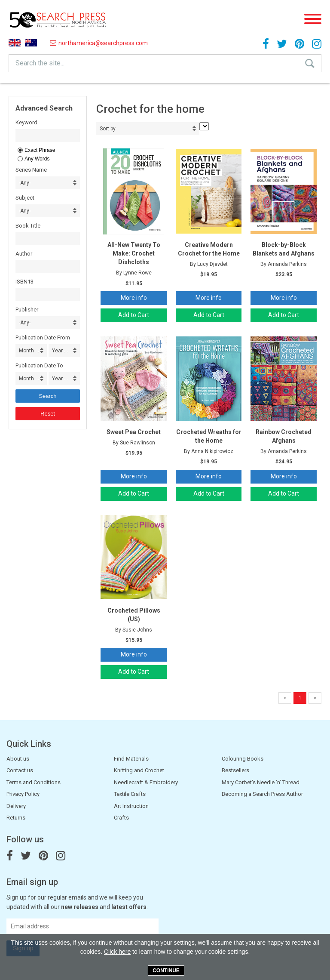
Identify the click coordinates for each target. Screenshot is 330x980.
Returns (16, 818)
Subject (25, 198)
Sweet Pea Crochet (134, 432)
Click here (117, 952)
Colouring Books (243, 759)
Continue (166, 971)
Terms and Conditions (34, 782)
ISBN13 (24, 282)
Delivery (16, 806)
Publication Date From (43, 337)
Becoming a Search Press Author (262, 794)
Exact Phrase (40, 150)
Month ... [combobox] (29, 351)
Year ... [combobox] (60, 351)
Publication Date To (39, 365)
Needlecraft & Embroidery (146, 782)
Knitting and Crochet (139, 770)
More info (134, 298)
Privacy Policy (23, 794)
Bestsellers (235, 770)
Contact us (20, 770)
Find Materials (131, 759)
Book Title (28, 226)
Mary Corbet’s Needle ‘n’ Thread (261, 782)
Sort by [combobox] (108, 129)
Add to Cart (134, 315)
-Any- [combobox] (25, 183)
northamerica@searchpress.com (99, 43)
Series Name (31, 170)
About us (18, 759)
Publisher (27, 310)
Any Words (37, 159)
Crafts (121, 818)
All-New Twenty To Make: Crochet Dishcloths (134, 253)
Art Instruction (131, 806)
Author (24, 254)
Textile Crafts (130, 794)
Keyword (26, 122)
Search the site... (40, 63)
